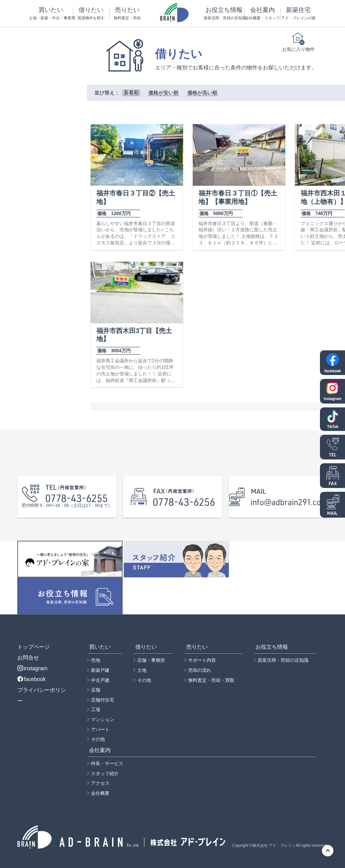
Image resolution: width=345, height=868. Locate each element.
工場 (96, 710)
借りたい (91, 14)
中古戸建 (100, 680)
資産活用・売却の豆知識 (283, 660)
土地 (142, 670)
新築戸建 (100, 670)
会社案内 (262, 14)
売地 (96, 660)
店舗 (96, 690)
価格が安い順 (163, 93)
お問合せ (28, 658)
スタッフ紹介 (105, 774)
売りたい (127, 14)
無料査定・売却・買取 (211, 680)
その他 (98, 739)
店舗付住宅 (103, 700)
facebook (32, 679)
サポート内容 (202, 660)
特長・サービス (107, 764)
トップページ (34, 647)
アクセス (100, 783)
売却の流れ (200, 670)
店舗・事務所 (151, 660)
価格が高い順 (202, 93)
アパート (100, 730)
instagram (32, 668)
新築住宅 (298, 14)
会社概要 (100, 793)
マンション (103, 720)
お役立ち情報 (224, 14)
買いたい (51, 14)
